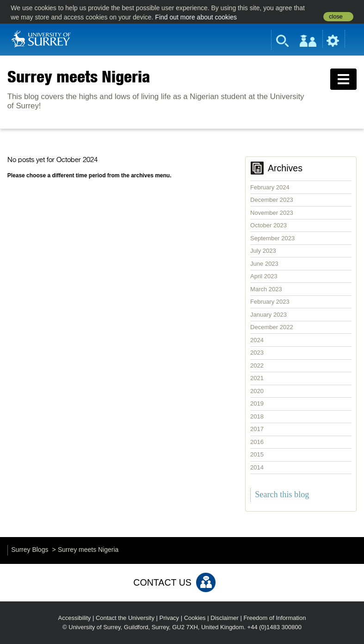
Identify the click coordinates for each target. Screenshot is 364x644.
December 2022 (272, 327)
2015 (257, 454)
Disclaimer (225, 618)
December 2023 (272, 200)
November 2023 (272, 213)
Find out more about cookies (196, 17)
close (336, 17)
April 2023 (264, 276)
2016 (257, 442)
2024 (257, 340)
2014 (257, 467)
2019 (257, 403)
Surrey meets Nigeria (79, 76)
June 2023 (264, 264)
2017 (257, 429)
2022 (257, 366)
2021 (257, 378)
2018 (257, 416)
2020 (257, 391)
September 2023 (272, 238)
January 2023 (268, 315)
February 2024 (270, 187)
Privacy (170, 618)
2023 (257, 353)
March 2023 (266, 289)
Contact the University (125, 618)
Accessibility (75, 618)
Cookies (195, 618)
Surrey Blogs (30, 550)
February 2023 (270, 302)
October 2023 (268, 225)
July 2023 (263, 251)
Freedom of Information (275, 618)
